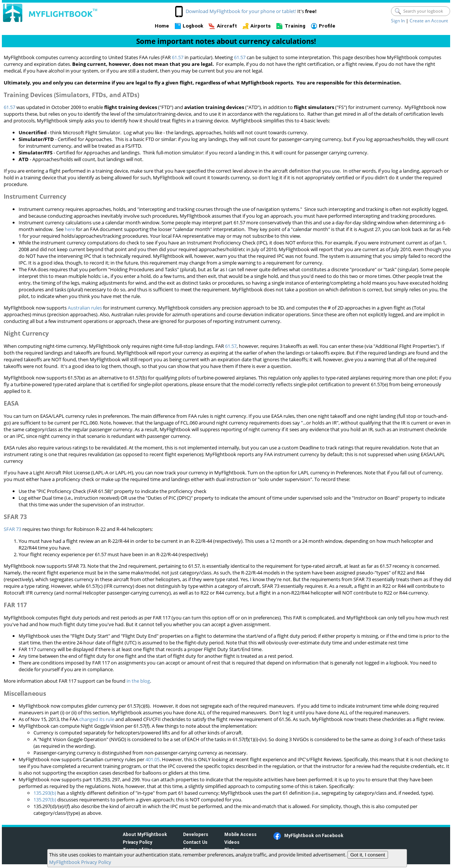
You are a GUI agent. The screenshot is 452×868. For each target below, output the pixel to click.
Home (162, 26)
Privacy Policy (137, 842)
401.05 (153, 759)
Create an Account (429, 21)
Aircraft (227, 26)
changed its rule (97, 719)
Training (295, 26)
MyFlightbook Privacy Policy (80, 862)
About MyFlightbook (145, 834)
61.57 (178, 57)
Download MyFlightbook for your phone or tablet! (241, 11)
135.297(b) (45, 800)
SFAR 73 (12, 529)
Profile (327, 26)
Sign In (398, 21)
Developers (196, 834)
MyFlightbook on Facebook (314, 835)
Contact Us (195, 842)
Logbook (193, 26)
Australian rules (85, 308)
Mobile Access (241, 834)
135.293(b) (45, 793)
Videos (232, 842)
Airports (261, 26)
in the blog (138, 681)
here (70, 229)
